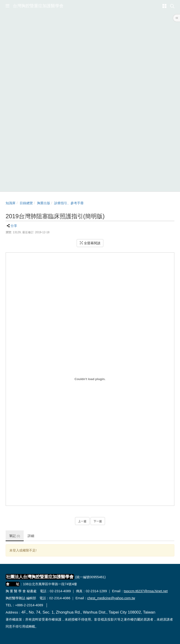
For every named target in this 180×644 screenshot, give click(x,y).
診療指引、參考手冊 (69, 203)
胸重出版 (44, 203)
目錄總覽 (26, 203)
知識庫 (11, 203)
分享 (14, 226)
